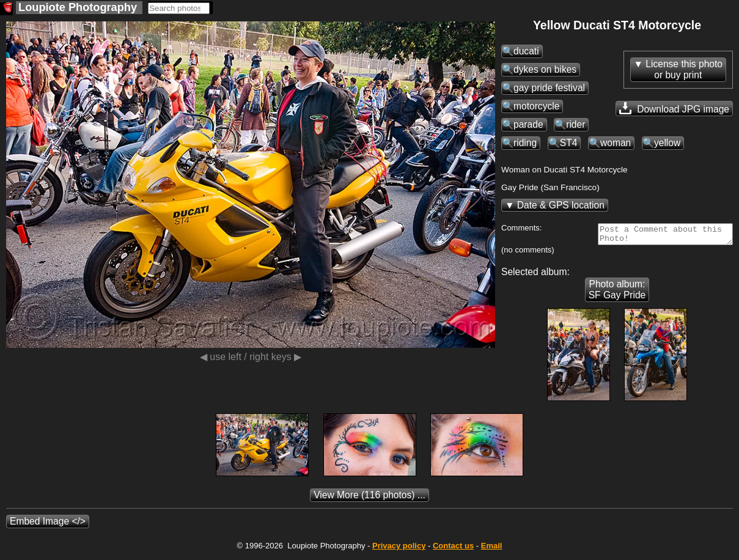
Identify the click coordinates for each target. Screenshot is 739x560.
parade (528, 124)
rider (575, 124)
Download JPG (674, 108)
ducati (526, 51)
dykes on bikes (545, 69)
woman (616, 143)
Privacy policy (399, 549)
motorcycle (536, 106)
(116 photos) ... (369, 499)
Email (492, 549)
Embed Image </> (48, 525)
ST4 (569, 143)
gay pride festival (549, 88)
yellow (667, 143)
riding (525, 143)
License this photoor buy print (684, 69)
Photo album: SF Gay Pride (617, 293)
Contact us (453, 549)
